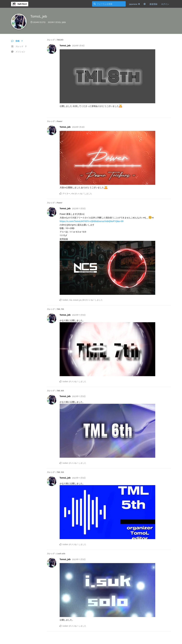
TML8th (60, 40)
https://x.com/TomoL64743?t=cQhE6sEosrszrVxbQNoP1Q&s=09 (92, 221)
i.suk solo (61, 553)
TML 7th (60, 309)
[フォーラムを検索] (109, 4)
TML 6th (60, 391)
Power (59, 121)
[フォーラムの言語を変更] (134, 4)
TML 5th (60, 472)
